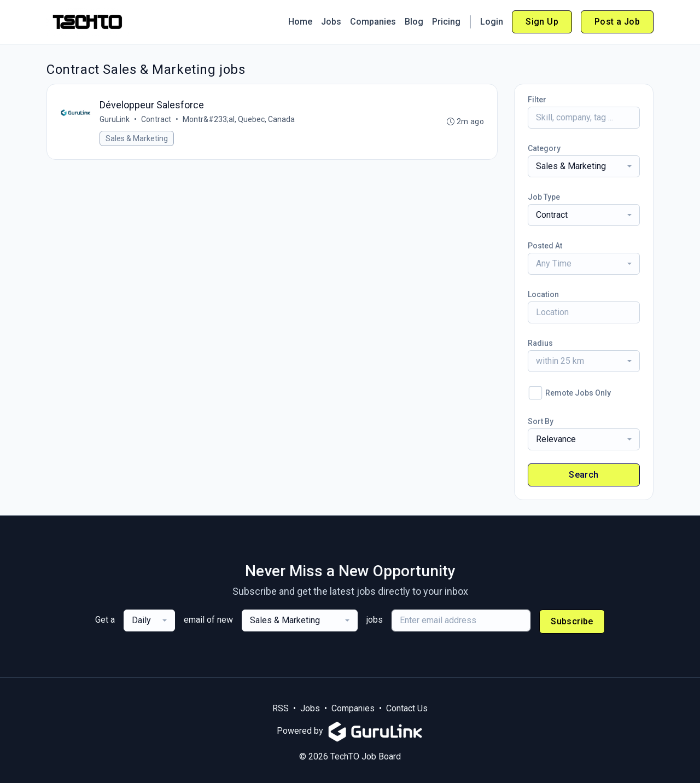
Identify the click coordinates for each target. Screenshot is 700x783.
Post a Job (617, 22)
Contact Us (407, 708)
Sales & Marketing (137, 138)
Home (300, 22)
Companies (373, 22)
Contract (156, 119)
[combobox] (584, 166)
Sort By (541, 421)
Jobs (331, 22)
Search (584, 475)
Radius (540, 343)
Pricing (446, 22)
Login (492, 22)
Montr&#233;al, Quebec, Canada (239, 119)
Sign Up (542, 22)
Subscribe (572, 621)
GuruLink (115, 119)
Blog (414, 22)
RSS (281, 708)
